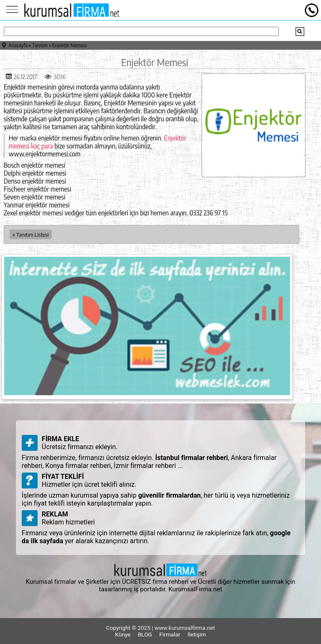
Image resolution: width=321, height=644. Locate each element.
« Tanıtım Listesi (31, 234)
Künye (123, 634)
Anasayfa (18, 45)
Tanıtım (40, 45)
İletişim (196, 634)
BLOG (145, 634)
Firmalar (170, 634)
